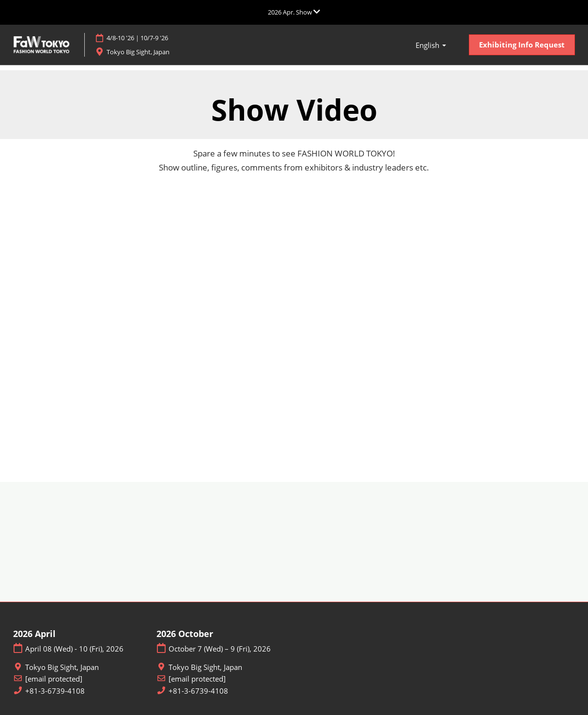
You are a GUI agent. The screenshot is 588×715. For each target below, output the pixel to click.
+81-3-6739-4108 (55, 691)
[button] (522, 45)
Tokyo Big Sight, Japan (152, 52)
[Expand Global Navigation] (294, 12)
